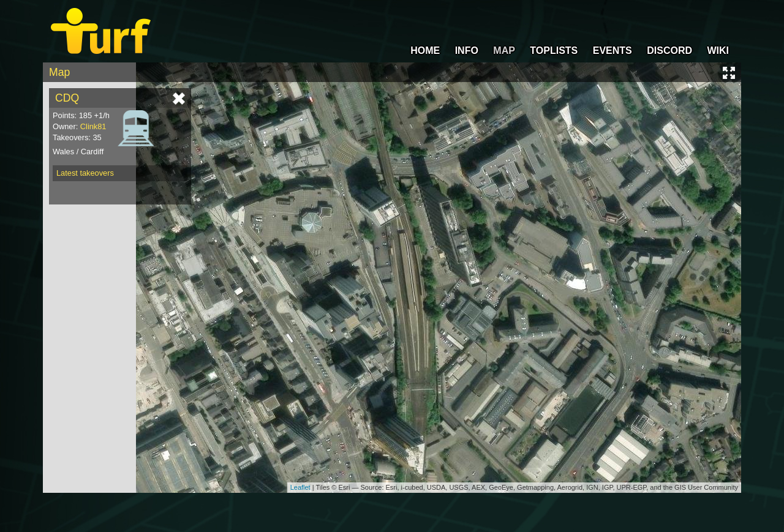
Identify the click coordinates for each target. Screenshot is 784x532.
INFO (467, 51)
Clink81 (93, 126)
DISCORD (669, 51)
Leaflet (300, 487)
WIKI (718, 51)
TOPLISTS (554, 51)
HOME (425, 51)
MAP (504, 51)
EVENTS (612, 51)
